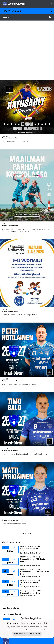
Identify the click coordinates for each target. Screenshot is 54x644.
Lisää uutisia (27, 480)
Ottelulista (7, 546)
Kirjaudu (27, 17)
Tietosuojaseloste (9, 595)
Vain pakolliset (34, 634)
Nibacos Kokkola (28, 11)
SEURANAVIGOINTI (28, 3)
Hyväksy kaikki (20, 634)
